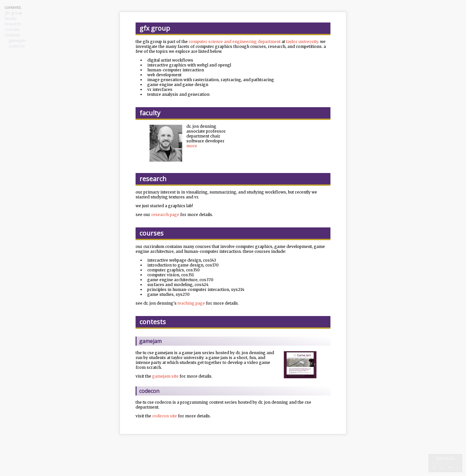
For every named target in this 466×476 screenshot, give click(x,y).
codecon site (165, 416)
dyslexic (445, 458)
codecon (17, 46)
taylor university (302, 42)
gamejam (17, 41)
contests (12, 35)
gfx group (14, 13)
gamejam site (165, 376)
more (192, 146)
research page (165, 215)
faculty (11, 18)
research (13, 24)
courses (12, 29)
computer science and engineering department (235, 42)
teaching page (191, 303)
